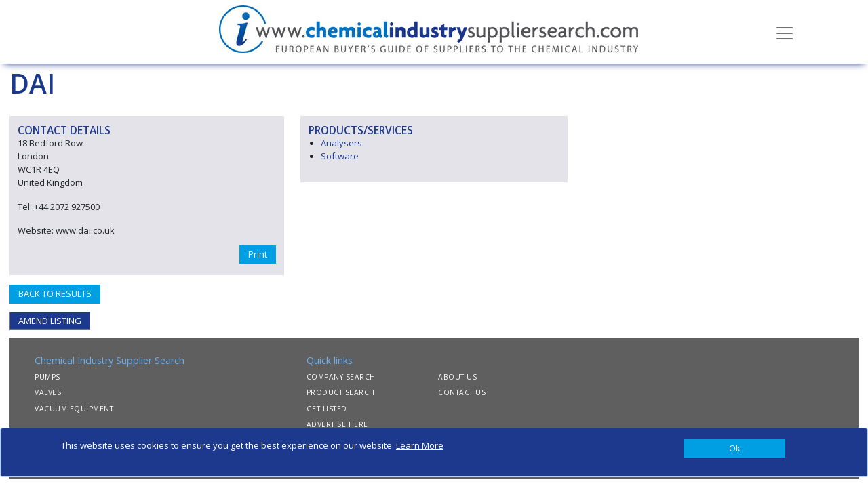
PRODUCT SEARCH (341, 392)
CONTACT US (462, 392)
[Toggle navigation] (785, 32)
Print (258, 254)
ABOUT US (457, 377)
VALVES (48, 392)
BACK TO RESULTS (55, 293)
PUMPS (47, 377)
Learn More (420, 445)
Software (340, 156)
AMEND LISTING (50, 321)
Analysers (341, 143)
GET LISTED (327, 409)
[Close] (734, 449)
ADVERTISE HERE (337, 424)
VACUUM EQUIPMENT (74, 409)
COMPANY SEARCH (341, 377)
